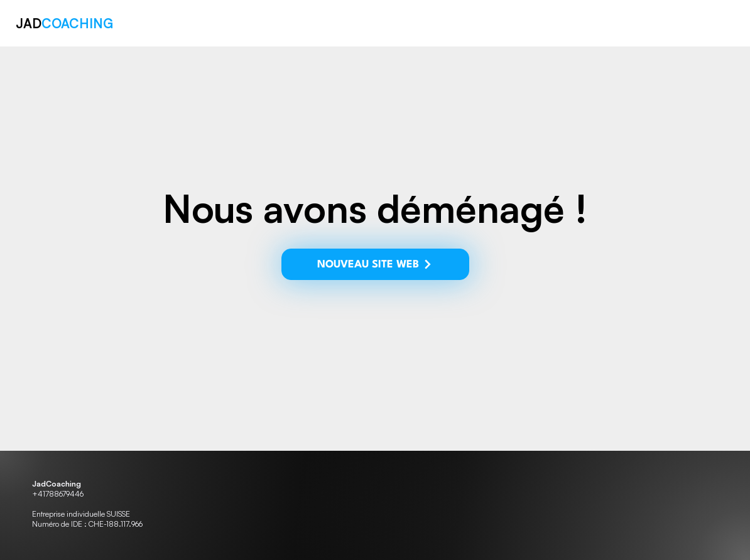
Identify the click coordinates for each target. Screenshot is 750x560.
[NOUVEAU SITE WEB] (373, 264)
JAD (66, 23)
